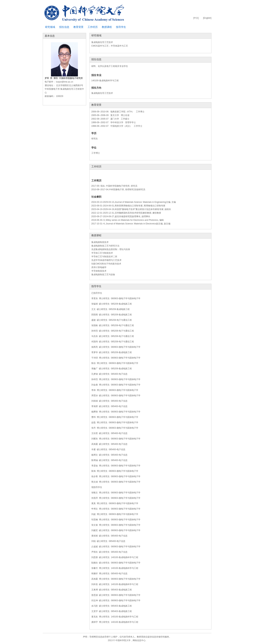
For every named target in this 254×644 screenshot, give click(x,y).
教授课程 (107, 27)
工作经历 (93, 27)
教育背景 (78, 27)
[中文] (196, 18)
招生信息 (64, 27)
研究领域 (50, 27)
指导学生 (121, 27)
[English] (207, 18)
